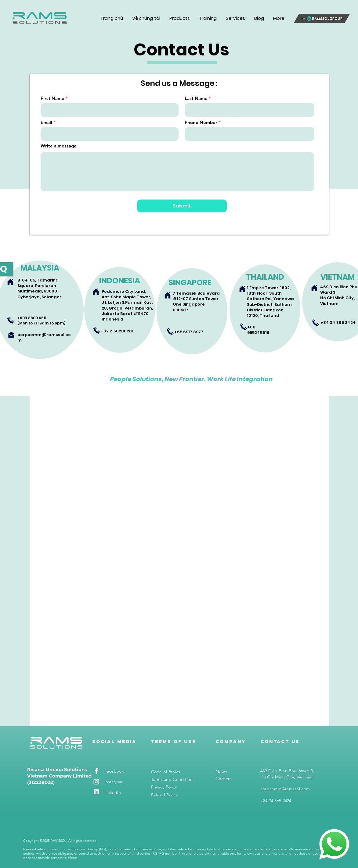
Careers (224, 779)
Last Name (196, 98)
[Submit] (182, 206)
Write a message (59, 146)
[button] (146, 18)
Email (46, 122)
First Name (52, 98)
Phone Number (201, 122)
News (221, 772)
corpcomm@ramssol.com (44, 337)
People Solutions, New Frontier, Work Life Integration (192, 379)
